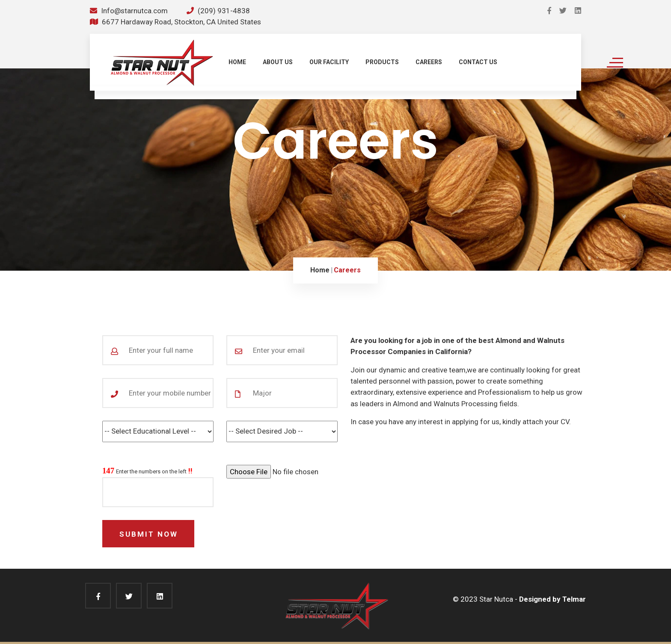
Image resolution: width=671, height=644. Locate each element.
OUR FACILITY (329, 62)
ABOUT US (278, 62)
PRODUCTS (382, 62)
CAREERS (429, 62)
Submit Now (149, 534)
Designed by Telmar (552, 599)
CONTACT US (478, 62)
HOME (237, 62)
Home (320, 270)
